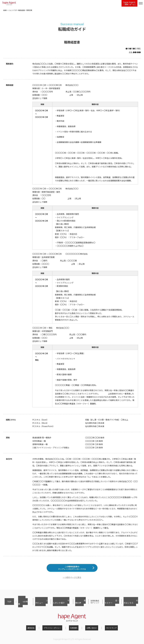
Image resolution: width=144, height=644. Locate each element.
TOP (6, 604)
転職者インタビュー (35, 604)
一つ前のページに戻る (72, 581)
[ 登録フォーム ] (129, 3)
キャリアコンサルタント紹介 (56, 604)
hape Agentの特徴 (17, 604)
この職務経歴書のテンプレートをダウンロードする (72, 570)
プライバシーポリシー (55, 629)
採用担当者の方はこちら (131, 604)
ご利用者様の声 (75, 604)
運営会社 (36, 629)
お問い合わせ (89, 629)
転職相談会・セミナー (111, 604)
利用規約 (74, 629)
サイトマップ (106, 629)
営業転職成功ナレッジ (91, 604)
